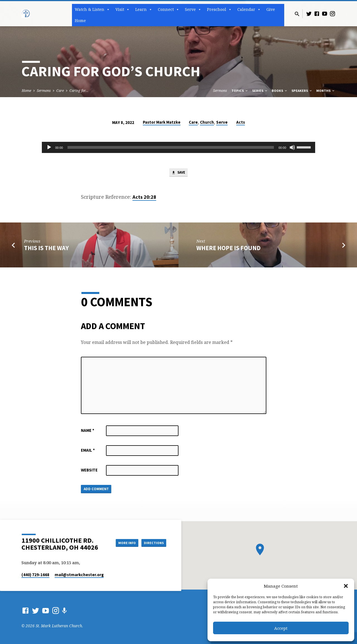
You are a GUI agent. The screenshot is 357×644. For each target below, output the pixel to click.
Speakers (302, 91)
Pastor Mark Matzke (162, 122)
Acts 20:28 (144, 198)
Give (271, 9)
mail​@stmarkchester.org (79, 575)
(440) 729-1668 (35, 575)
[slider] (171, 147)
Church (207, 122)
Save (178, 173)
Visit (123, 9)
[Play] (49, 147)
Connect (169, 9)
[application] (178, 147)
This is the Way (46, 249)
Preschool (219, 9)
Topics (240, 91)
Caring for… (79, 91)
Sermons (44, 91)
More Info (121, 543)
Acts (241, 122)
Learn (144, 9)
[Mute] (292, 147)
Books (280, 91)
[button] (346, 586)
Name (88, 431)
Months (326, 91)
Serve (193, 9)
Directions (152, 543)
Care (60, 91)
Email (88, 451)
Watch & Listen (92, 9)
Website (89, 471)
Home (80, 21)
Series (260, 91)
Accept (281, 628)
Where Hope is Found (228, 249)
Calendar (249, 9)
